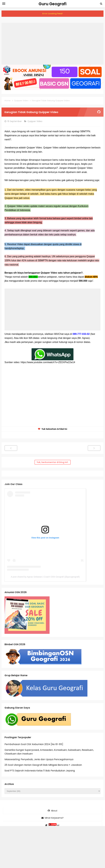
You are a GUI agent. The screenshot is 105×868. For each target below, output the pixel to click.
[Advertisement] (52, 44)
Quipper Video (35, 121)
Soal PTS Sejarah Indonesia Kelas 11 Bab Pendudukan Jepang (40, 771)
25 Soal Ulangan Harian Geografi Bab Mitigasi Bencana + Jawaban (43, 765)
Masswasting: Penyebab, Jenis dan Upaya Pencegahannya (39, 759)
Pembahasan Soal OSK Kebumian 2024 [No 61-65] (34, 744)
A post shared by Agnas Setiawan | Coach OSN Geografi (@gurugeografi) (45, 577)
